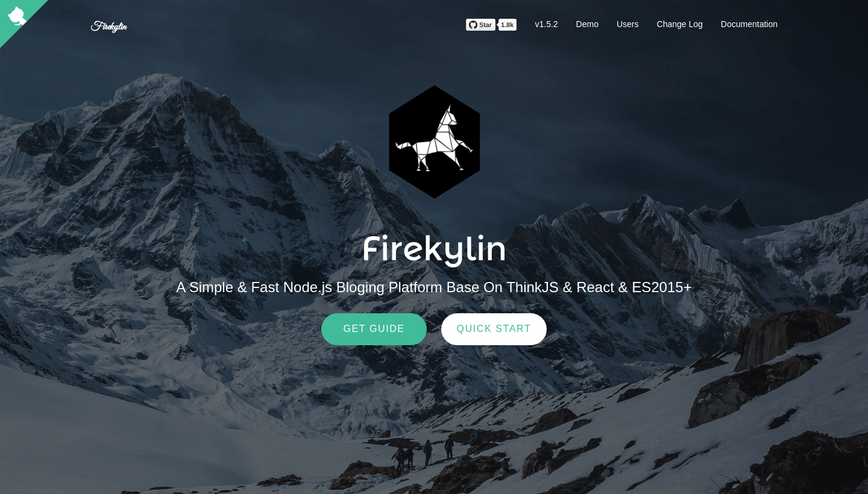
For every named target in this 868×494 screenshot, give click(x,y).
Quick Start (494, 329)
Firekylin (108, 27)
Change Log (680, 24)
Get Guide (374, 329)
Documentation (749, 24)
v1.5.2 (546, 24)
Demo (587, 24)
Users (628, 24)
